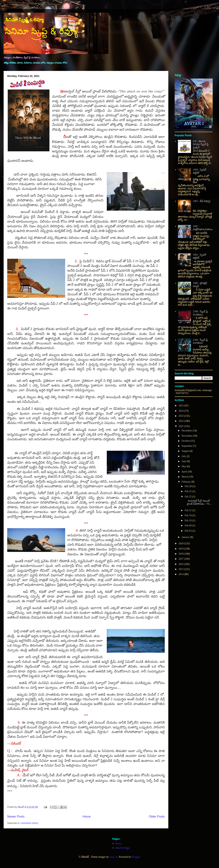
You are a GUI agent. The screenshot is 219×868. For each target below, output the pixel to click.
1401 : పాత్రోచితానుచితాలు (203, 228)
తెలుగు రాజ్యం (123, 848)
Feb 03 (188, 531)
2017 (182, 559)
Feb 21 (188, 510)
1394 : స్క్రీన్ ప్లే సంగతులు (200, 341)
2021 (182, 426)
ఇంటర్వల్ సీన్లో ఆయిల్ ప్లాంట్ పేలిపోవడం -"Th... (198, 502)
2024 (182, 411)
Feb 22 (188, 497)
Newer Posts (16, 817)
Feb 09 (188, 526)
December (187, 431)
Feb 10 (188, 520)
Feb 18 (188, 515)
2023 (182, 416)
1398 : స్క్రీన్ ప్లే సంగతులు (200, 313)
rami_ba (113, 857)
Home (87, 817)
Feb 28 (188, 486)
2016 (182, 564)
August (186, 451)
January (186, 537)
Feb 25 (188, 491)
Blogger (136, 857)
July (184, 456)
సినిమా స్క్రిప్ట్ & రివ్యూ (25, 20)
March (185, 477)
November (187, 436)
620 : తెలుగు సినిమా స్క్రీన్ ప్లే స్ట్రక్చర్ (201, 144)
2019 (182, 549)
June (184, 461)
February (186, 482)
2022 (182, 421)
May (184, 466)
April (185, 472)
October (186, 441)
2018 (182, 554)
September (187, 446)
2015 (182, 569)
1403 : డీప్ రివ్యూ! (202, 201)
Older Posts (157, 817)
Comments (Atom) (29, 823)
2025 (182, 406)
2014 (182, 574)
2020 (182, 543)
